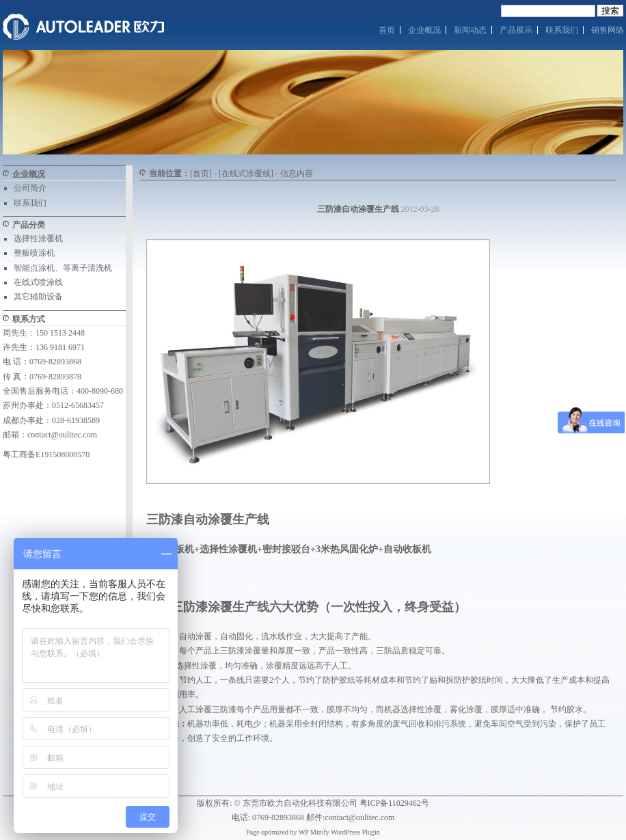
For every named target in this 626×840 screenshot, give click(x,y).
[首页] (201, 174)
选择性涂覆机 (38, 239)
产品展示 (516, 30)
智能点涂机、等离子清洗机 (63, 268)
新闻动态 (470, 30)
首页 (387, 30)
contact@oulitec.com (62, 435)
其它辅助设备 (38, 297)
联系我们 (562, 30)
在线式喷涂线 (38, 282)
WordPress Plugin (355, 832)
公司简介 (30, 188)
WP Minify (314, 832)
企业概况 (424, 30)
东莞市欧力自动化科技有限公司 (300, 803)
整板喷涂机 (34, 253)
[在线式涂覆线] (246, 174)
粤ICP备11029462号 (394, 803)
